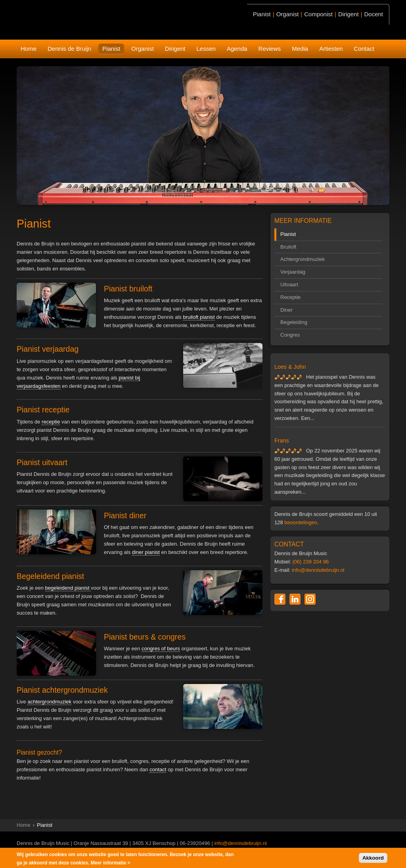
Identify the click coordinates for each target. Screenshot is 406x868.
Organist (143, 49)
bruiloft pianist (199, 317)
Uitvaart (289, 285)
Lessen (206, 49)
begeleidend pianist (68, 588)
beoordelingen (301, 522)
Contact (364, 49)
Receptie (290, 297)
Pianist (111, 49)
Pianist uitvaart (42, 462)
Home (29, 49)
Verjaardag (293, 272)
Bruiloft (288, 247)
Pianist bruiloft (128, 289)
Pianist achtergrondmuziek (62, 690)
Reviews (270, 49)
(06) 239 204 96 (311, 562)
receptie (51, 422)
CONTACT (289, 544)
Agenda (237, 49)
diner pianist (146, 552)
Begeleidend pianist (50, 576)
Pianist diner (125, 515)
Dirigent (175, 49)
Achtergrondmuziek (303, 259)
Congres (290, 335)
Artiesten (331, 49)
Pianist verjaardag (48, 349)
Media (300, 49)
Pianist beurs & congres (145, 637)
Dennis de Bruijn (69, 49)
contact (158, 769)
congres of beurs (161, 649)
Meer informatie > (111, 864)
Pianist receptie (43, 410)
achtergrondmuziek (49, 702)
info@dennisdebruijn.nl (318, 570)
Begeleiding (294, 322)
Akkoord (373, 859)
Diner (286, 310)
